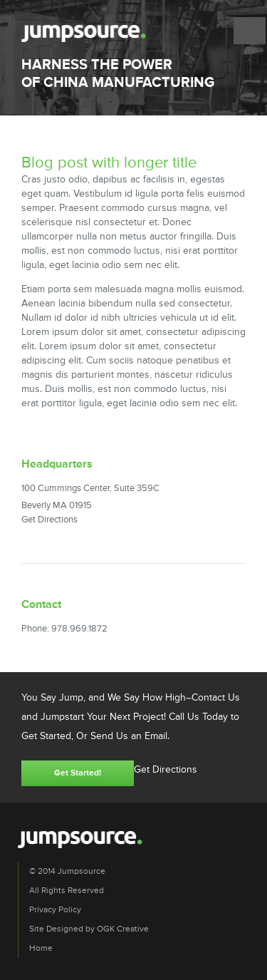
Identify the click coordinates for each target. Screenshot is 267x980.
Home (41, 949)
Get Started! (78, 773)
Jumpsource (84, 33)
